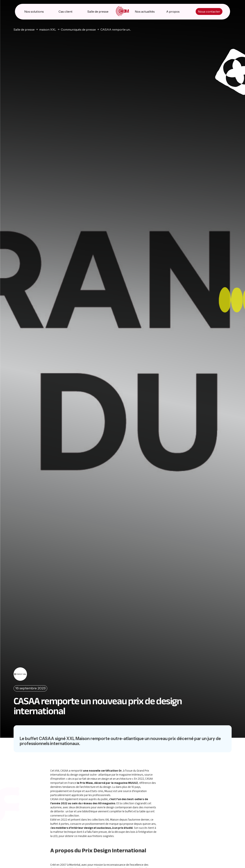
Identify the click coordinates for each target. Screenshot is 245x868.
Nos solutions (34, 11)
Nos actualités (145, 11)
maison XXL (48, 29)
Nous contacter (209, 11)
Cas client (66, 11)
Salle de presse (98, 11)
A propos (173, 11)
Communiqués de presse (78, 29)
